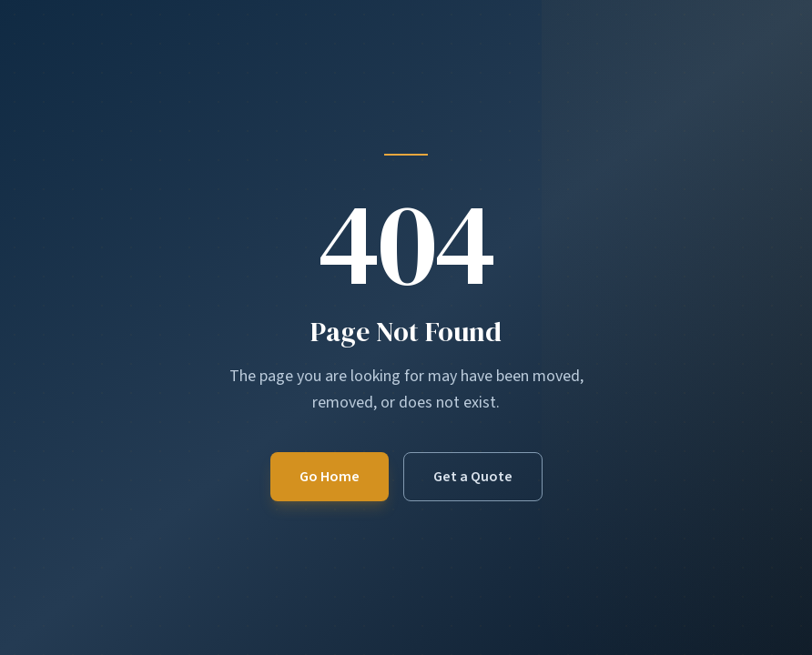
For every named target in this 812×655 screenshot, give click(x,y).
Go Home (330, 477)
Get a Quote (473, 477)
